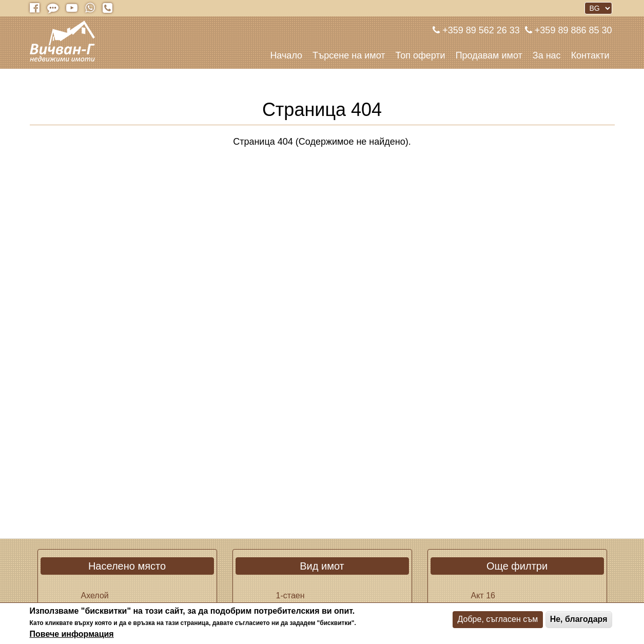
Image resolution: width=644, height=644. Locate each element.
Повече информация (72, 634)
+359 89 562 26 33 (480, 30)
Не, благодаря (579, 619)
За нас (547, 55)
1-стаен (290, 596)
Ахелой (95, 596)
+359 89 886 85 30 (572, 30)
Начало (286, 55)
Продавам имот (489, 55)
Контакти (590, 55)
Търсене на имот (349, 55)
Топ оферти (421, 55)
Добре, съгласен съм (498, 619)
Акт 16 (483, 596)
